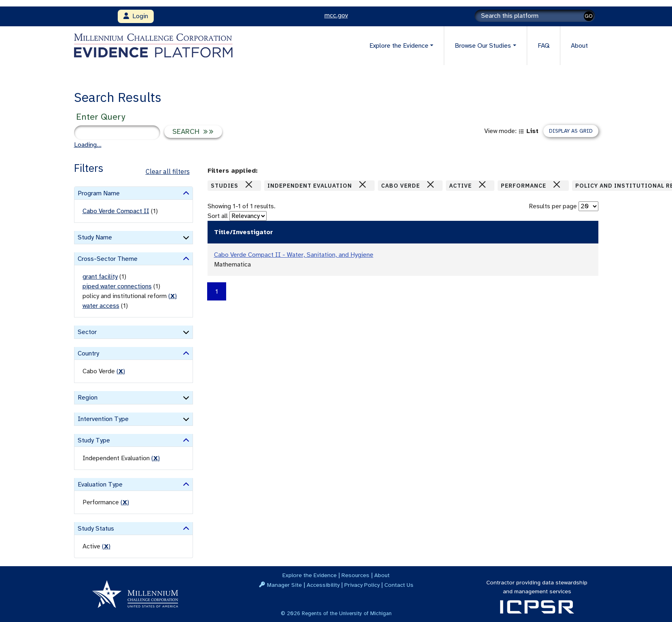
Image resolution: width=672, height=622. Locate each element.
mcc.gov (336, 15)
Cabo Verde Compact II (116, 211)
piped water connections (117, 286)
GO (589, 16)
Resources (355, 575)
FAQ (544, 46)
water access (101, 306)
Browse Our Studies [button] (483, 46)
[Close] (249, 184)
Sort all (218, 216)
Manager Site (284, 585)
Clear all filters (168, 171)
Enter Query (101, 117)
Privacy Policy (362, 585)
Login (136, 16)
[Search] (535, 16)
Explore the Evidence (310, 575)
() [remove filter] (173, 296)
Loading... (88, 145)
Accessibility (323, 585)
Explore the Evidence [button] (399, 46)
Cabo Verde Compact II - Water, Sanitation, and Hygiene (294, 255)
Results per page (553, 206)
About (579, 46)
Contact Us (399, 585)
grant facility (100, 277)
